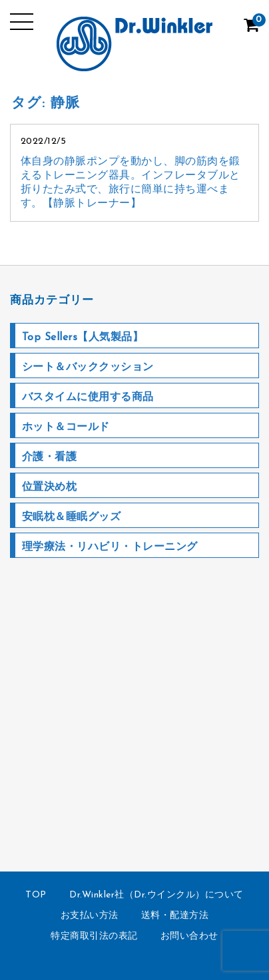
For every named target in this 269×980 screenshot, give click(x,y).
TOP (36, 895)
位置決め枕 (50, 487)
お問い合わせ (189, 936)
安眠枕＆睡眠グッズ (72, 517)
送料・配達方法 (175, 916)
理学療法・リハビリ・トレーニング (110, 547)
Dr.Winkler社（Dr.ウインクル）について (156, 895)
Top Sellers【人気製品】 (83, 338)
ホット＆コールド (66, 427)
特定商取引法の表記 (94, 936)
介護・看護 (50, 457)
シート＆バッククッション (88, 367)
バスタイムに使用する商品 (88, 397)
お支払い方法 (90, 916)
